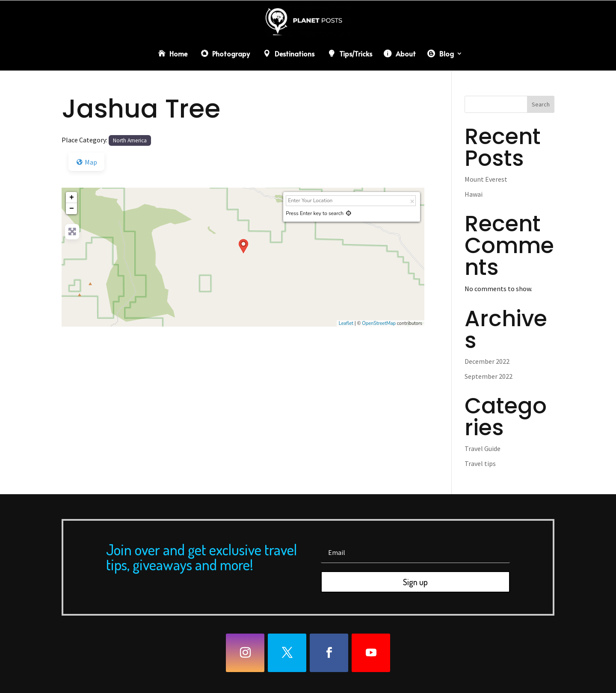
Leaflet (346, 323)
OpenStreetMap (379, 323)
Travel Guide (483, 448)
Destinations (295, 53)
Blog (447, 53)
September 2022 (489, 376)
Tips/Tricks (356, 53)
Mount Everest (486, 179)
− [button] (72, 209)
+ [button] (72, 198)
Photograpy (231, 53)
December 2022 (487, 361)
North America (130, 140)
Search (541, 104)
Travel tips (480, 463)
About (406, 53)
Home (178, 53)
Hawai (474, 194)
